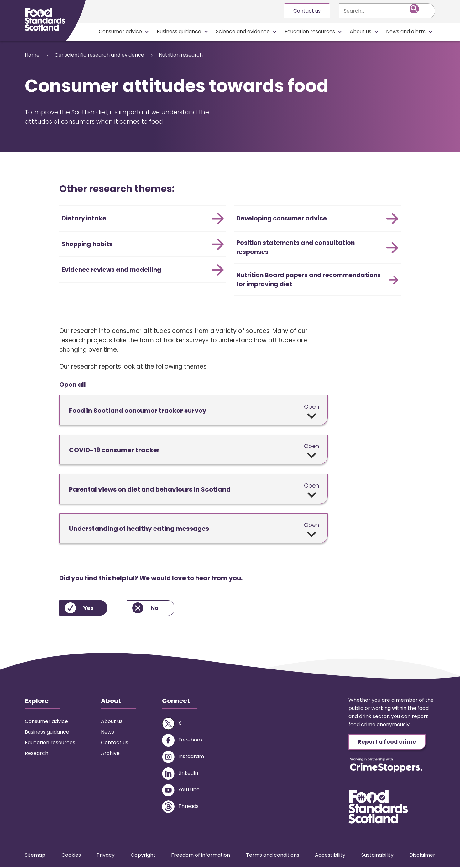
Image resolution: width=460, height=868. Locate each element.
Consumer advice (120, 31)
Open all (73, 385)
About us (361, 31)
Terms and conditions (273, 856)
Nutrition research (185, 55)
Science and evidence (243, 31)
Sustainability (377, 856)
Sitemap (35, 856)
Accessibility (330, 856)
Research (37, 754)
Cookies (71, 856)
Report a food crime (388, 742)
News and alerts (406, 31)
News (107, 732)
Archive (110, 754)
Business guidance (179, 31)
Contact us (307, 11)
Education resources (310, 31)
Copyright (143, 856)
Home (32, 55)
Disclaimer (422, 856)
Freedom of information (201, 856)
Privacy (106, 856)
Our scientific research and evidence (101, 55)
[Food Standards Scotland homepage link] (45, 19)
